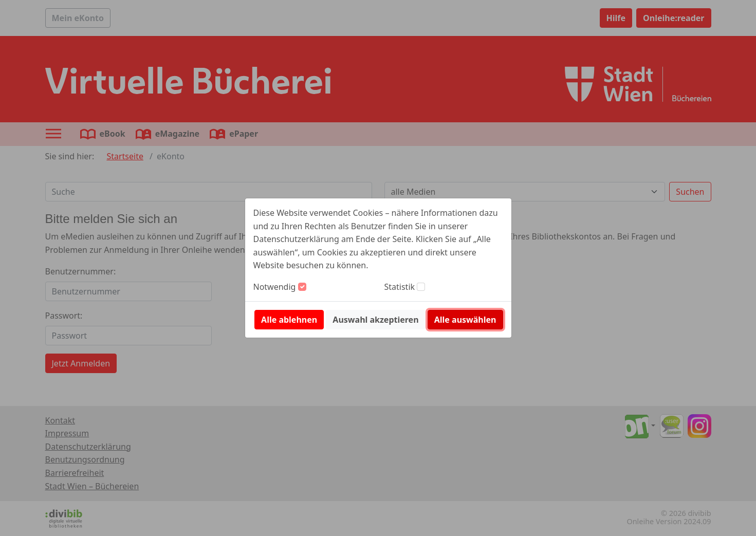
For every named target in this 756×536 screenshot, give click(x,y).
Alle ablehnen (289, 320)
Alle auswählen (465, 320)
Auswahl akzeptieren (375, 320)
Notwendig (275, 287)
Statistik (400, 287)
